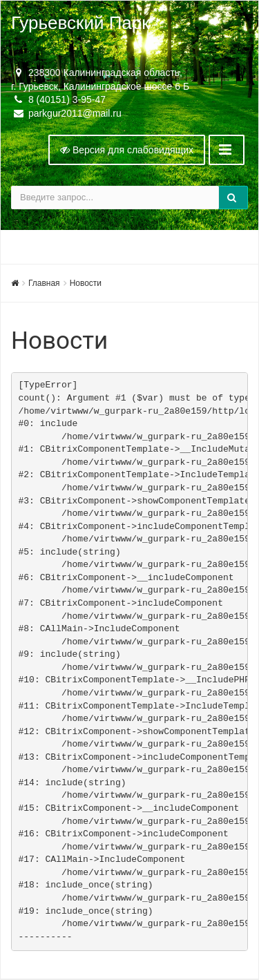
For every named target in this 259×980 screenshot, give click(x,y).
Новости (86, 283)
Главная (44, 283)
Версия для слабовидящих (127, 150)
